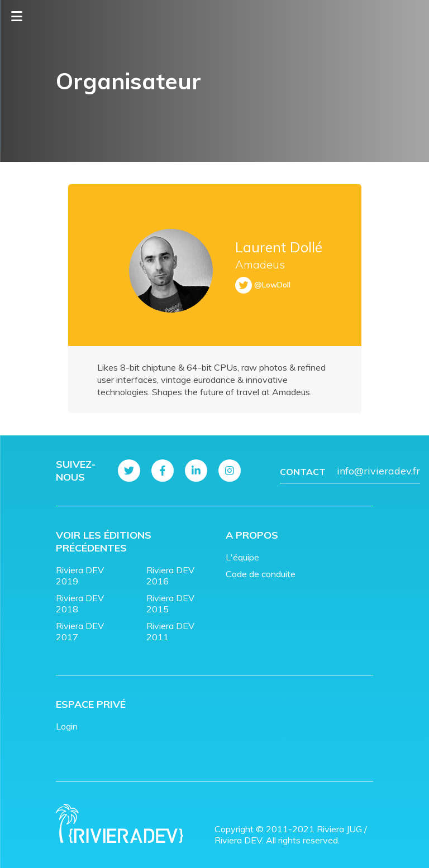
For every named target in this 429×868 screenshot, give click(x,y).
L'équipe (242, 557)
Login (67, 726)
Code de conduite (261, 574)
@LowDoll (272, 285)
